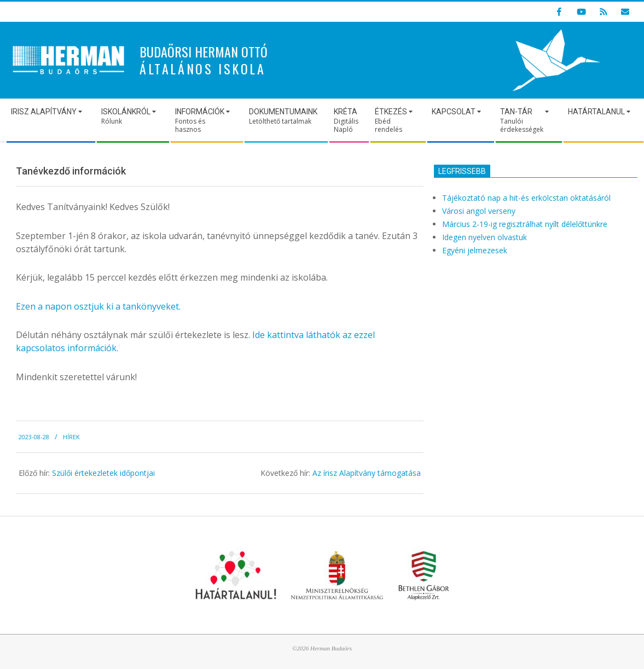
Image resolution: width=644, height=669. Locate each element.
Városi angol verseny (479, 211)
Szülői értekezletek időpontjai (103, 473)
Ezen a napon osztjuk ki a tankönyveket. (98, 306)
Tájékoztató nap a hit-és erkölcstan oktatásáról (526, 198)
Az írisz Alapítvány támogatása (367, 473)
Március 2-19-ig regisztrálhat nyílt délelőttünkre (525, 224)
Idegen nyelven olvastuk (485, 237)
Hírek (71, 437)
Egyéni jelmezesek (475, 250)
